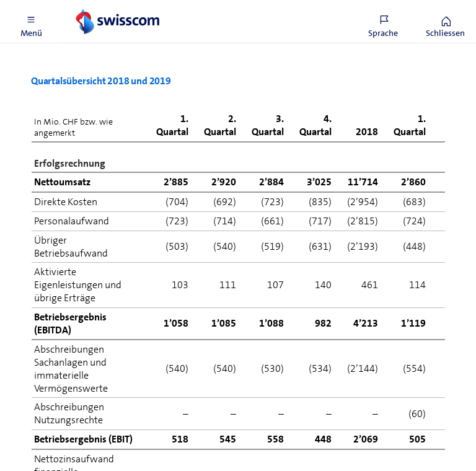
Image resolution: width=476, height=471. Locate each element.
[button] (31, 22)
